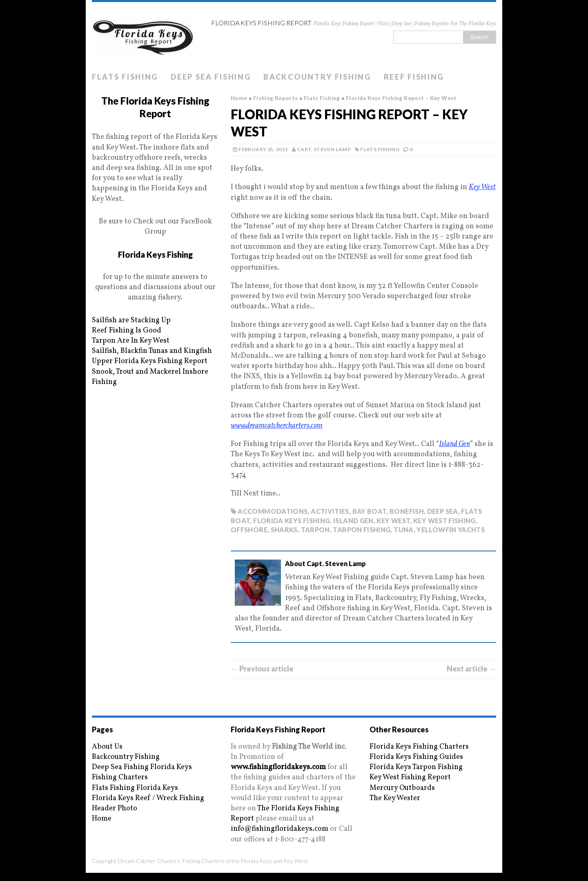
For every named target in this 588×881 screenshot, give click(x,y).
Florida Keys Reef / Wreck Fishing (148, 798)
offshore (249, 530)
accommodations (273, 511)
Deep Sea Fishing (211, 77)
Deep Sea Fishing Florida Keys (142, 767)
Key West (482, 187)
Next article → (471, 669)
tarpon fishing (362, 530)
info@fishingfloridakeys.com (280, 829)
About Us (107, 747)
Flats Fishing (125, 77)
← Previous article (262, 669)
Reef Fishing (414, 77)
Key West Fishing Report (410, 777)
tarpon (315, 530)
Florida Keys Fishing (155, 254)
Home (102, 819)
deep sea (443, 511)
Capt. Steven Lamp (324, 149)
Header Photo (115, 809)
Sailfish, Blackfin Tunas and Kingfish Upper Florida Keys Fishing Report (152, 356)
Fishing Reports (276, 98)
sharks (284, 530)
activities (330, 511)
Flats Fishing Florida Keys (135, 788)
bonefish (407, 511)
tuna (403, 530)
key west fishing (444, 521)
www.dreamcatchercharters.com (277, 426)
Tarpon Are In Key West (131, 341)
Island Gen (454, 444)
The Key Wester (395, 798)
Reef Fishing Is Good (127, 331)
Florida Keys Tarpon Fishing (416, 767)
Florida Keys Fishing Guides (416, 757)
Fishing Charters (120, 777)
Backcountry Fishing (317, 77)
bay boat (370, 511)
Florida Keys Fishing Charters (419, 747)
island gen (353, 521)
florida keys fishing (292, 521)
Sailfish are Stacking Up (131, 320)
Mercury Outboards (402, 788)
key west (393, 521)
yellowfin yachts (451, 530)
